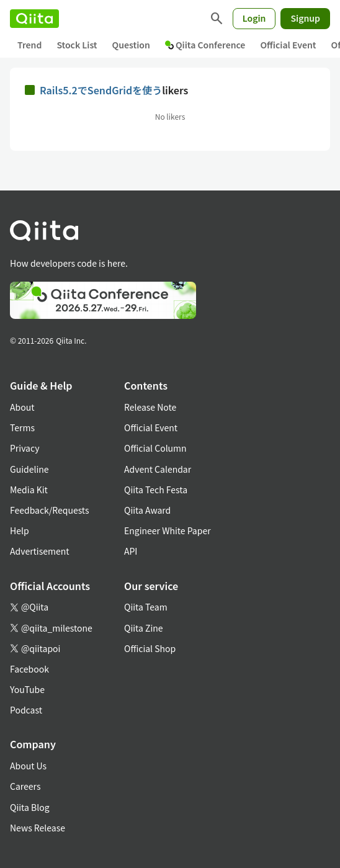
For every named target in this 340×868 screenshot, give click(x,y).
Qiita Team (146, 607)
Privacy (25, 448)
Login (254, 18)
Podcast (26, 710)
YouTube (27, 689)
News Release (38, 828)
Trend (29, 45)
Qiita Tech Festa (156, 490)
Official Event (288, 45)
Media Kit (29, 490)
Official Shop (150, 648)
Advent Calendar (158, 469)
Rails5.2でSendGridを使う (101, 90)
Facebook (29, 669)
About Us (28, 766)
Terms (22, 427)
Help (20, 530)
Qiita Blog (30, 807)
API (131, 551)
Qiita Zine (144, 628)
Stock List (77, 45)
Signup (305, 18)
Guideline (29, 469)
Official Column (155, 448)
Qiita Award (147, 510)
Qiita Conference (205, 45)
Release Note (150, 407)
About (22, 407)
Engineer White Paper (168, 530)
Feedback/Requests (50, 510)
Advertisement (40, 551)
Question (131, 45)
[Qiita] (34, 19)
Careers (25, 786)
